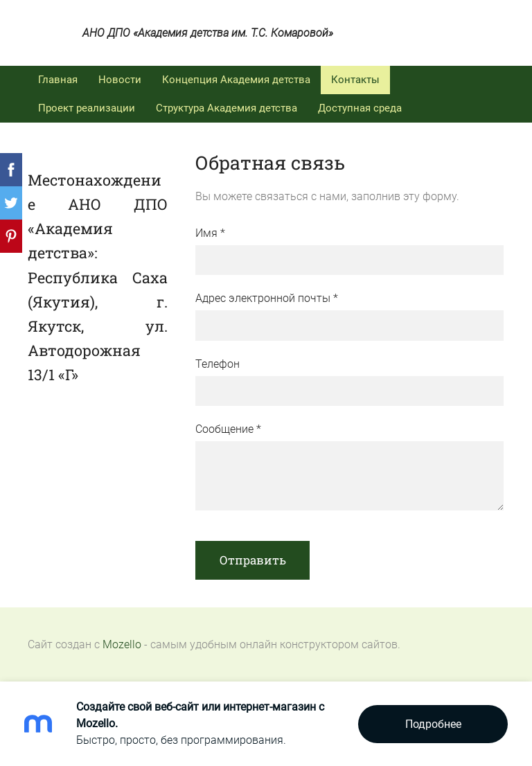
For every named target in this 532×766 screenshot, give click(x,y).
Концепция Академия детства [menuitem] (236, 80)
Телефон (218, 364)
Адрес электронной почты (267, 298)
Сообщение (228, 429)
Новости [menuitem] (120, 80)
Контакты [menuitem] (355, 80)
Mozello (122, 644)
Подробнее (433, 724)
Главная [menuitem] (58, 80)
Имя (210, 233)
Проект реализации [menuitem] (87, 108)
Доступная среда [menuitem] (360, 108)
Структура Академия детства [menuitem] (227, 108)
